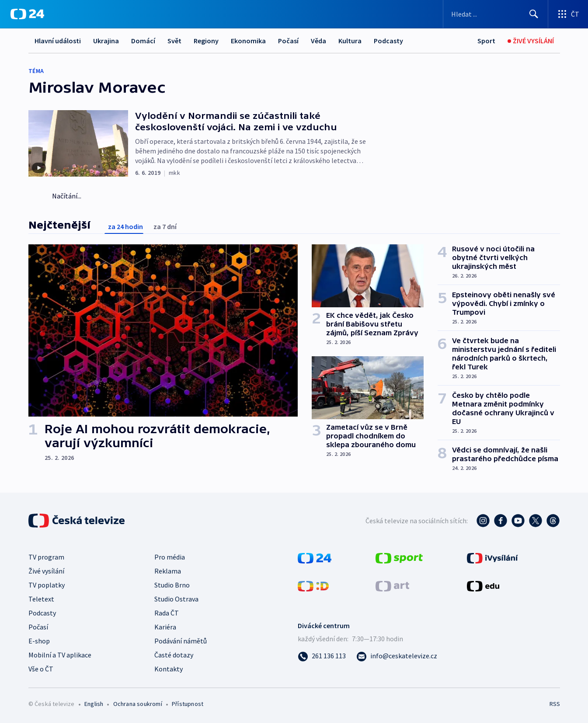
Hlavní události (58, 41)
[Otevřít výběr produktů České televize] (568, 14)
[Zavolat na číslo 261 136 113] (322, 656)
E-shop (39, 641)
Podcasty (388, 41)
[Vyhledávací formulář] (496, 14)
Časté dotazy (174, 655)
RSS (555, 704)
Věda (318, 41)
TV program (46, 557)
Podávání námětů (181, 641)
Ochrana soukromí (138, 704)
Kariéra (165, 627)
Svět (174, 41)
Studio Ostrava (176, 599)
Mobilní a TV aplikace (60, 655)
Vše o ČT (41, 669)
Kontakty (169, 669)
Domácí (143, 41)
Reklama (168, 571)
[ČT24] (27, 14)
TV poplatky (47, 585)
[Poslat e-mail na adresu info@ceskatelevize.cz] (397, 656)
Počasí (288, 41)
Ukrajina (106, 41)
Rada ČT (167, 613)
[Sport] (486, 41)
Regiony (206, 41)
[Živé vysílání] (531, 41)
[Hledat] (534, 14)
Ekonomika (248, 41)
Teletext (41, 599)
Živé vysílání (46, 571)
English (94, 704)
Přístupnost (188, 704)
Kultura (350, 41)
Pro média (170, 557)
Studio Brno (172, 585)
